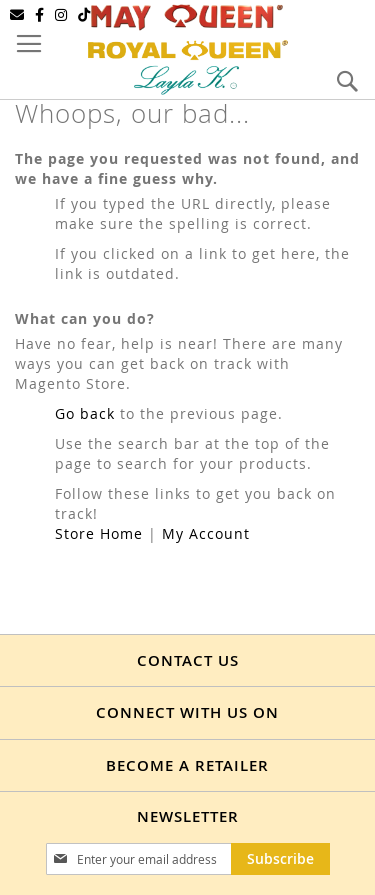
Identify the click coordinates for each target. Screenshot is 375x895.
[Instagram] (61, 15)
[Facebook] (40, 15)
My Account (206, 533)
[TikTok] (84, 15)
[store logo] (188, 47)
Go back (85, 413)
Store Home (99, 533)
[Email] (17, 15)
